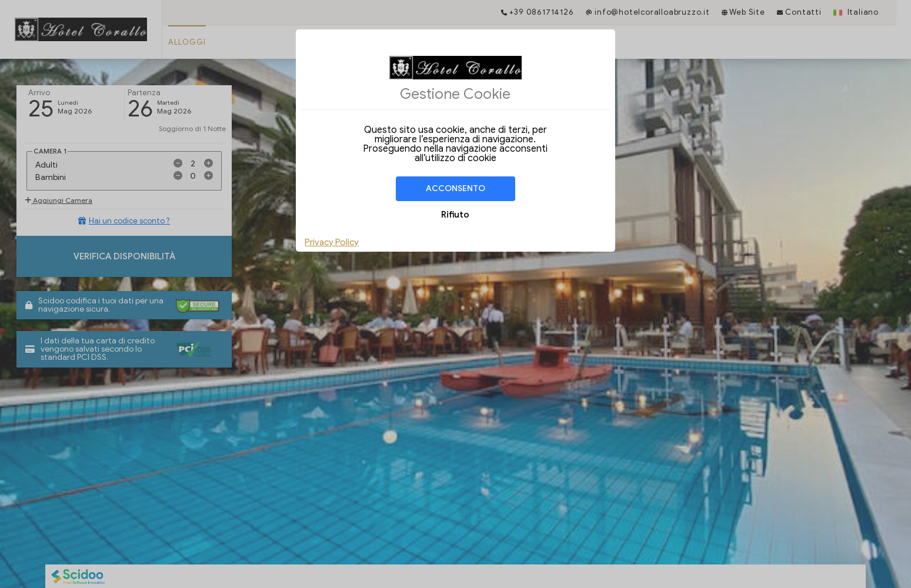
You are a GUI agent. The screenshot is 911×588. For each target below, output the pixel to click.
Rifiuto (455, 215)
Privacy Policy (332, 242)
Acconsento (455, 188)
